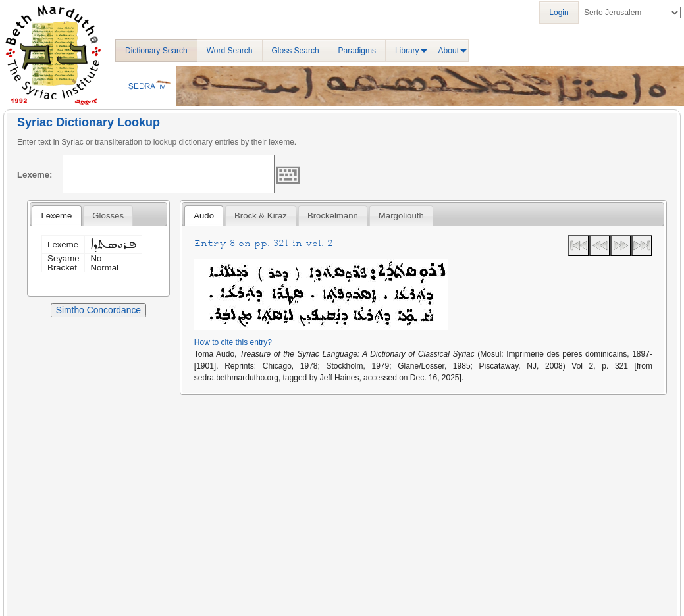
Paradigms (357, 51)
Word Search (230, 51)
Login (559, 13)
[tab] (56, 216)
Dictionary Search (156, 51)
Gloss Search (296, 51)
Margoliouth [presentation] (401, 216)
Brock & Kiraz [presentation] (261, 216)
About (449, 51)
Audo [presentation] (204, 216)
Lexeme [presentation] (56, 216)
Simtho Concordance (98, 310)
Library (407, 51)
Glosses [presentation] (108, 216)
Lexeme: (35, 175)
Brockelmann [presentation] (333, 216)
